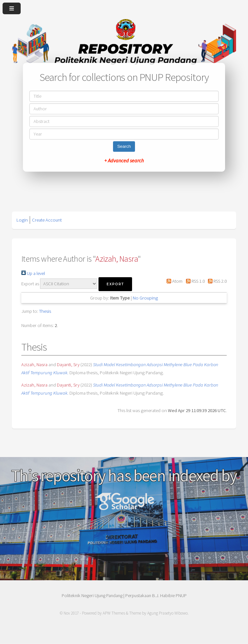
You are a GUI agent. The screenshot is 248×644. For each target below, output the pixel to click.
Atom (173, 281)
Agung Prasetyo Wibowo (167, 613)
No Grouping (145, 298)
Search (124, 147)
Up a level (33, 273)
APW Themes (114, 613)
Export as (30, 284)
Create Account (47, 220)
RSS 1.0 (194, 281)
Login (22, 220)
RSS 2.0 (216, 281)
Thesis (45, 311)
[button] (115, 284)
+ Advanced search (124, 161)
